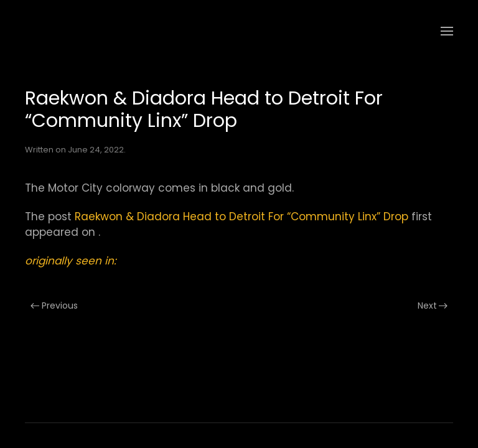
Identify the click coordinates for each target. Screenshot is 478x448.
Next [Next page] (433, 306)
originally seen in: (71, 261)
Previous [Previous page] (54, 306)
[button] (447, 31)
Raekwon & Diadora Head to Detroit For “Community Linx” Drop (241, 217)
